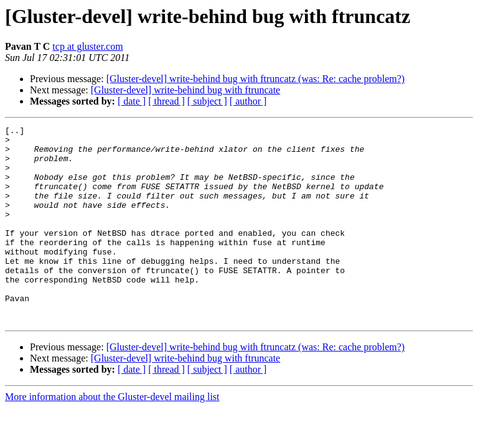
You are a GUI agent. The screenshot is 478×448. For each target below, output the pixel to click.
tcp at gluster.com (87, 46)
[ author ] (248, 101)
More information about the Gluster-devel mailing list (112, 436)
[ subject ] (207, 101)
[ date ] (132, 101)
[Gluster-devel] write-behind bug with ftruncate (185, 90)
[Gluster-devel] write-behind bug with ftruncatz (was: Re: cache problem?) (256, 79)
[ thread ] (166, 101)
